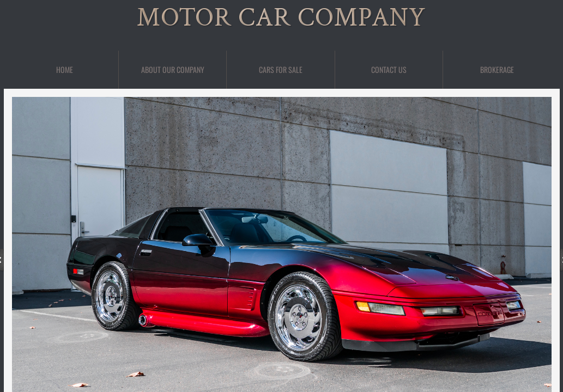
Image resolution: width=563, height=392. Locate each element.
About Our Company (173, 69)
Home (65, 69)
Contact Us (389, 69)
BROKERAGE (497, 69)
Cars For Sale (281, 69)
